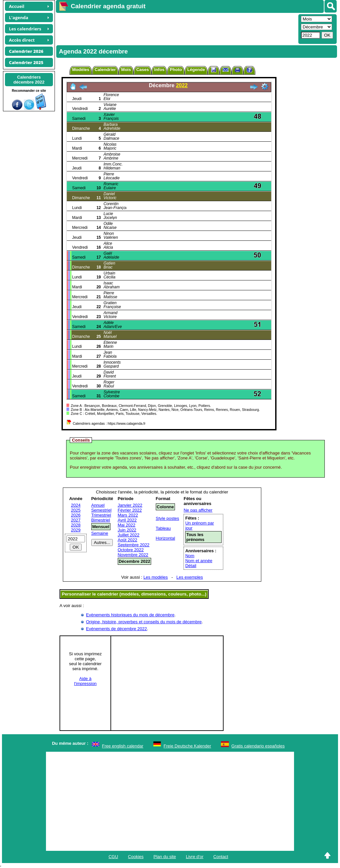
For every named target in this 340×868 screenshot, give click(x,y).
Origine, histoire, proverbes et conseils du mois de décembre (144, 622)
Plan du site (165, 857)
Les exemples (190, 577)
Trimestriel (101, 515)
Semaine (100, 533)
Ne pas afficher (198, 510)
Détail (191, 566)
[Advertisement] (176, 28)
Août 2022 (127, 540)
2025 (76, 510)
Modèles (81, 70)
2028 (76, 525)
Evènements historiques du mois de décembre (130, 615)
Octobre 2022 (131, 550)
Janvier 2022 (130, 505)
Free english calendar (123, 746)
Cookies (136, 857)
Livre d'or (195, 857)
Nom (190, 556)
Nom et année (199, 561)
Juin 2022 (127, 530)
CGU (113, 857)
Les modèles (156, 577)
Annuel (98, 505)
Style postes (168, 518)
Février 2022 (130, 510)
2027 (76, 520)
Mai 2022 (127, 525)
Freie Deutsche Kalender (188, 746)
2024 (76, 505)
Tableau (163, 528)
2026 (76, 515)
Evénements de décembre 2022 (116, 629)
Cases (143, 70)
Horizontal (166, 538)
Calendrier (105, 70)
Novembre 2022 (133, 555)
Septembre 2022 (134, 545)
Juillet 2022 (129, 535)
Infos (159, 70)
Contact (221, 857)
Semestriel (101, 510)
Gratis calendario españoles (258, 746)
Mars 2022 (128, 515)
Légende (196, 70)
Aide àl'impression (85, 681)
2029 (76, 530)
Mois (126, 70)
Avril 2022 (127, 520)
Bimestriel (101, 520)
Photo (176, 70)
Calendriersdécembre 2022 (29, 80)
